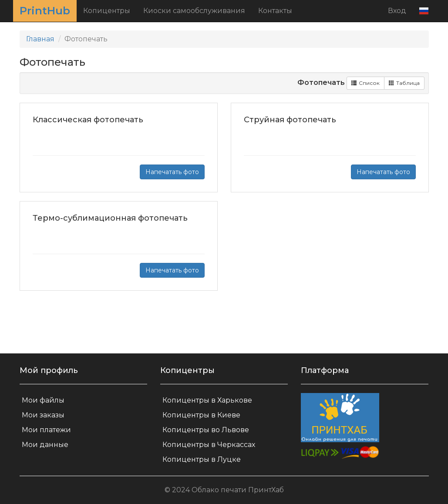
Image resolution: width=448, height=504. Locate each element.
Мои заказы (43, 415)
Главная (40, 39)
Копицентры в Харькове (207, 400)
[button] (424, 11)
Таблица (404, 83)
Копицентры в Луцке (202, 459)
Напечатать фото (172, 172)
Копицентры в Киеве (201, 415)
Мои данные (45, 445)
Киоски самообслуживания (194, 11)
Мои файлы (43, 400)
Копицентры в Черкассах (209, 445)
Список (365, 83)
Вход (397, 11)
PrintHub (45, 11)
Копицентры (107, 11)
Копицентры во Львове (206, 430)
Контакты (275, 11)
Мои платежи (46, 430)
